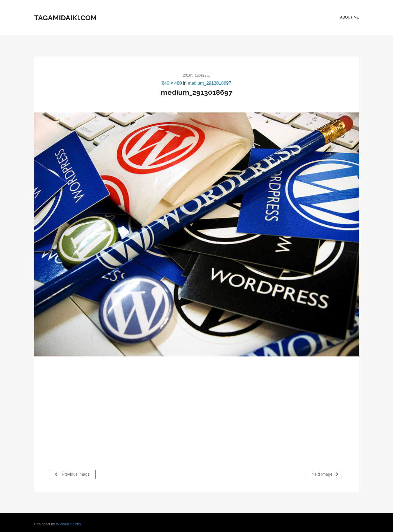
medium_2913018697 (210, 83)
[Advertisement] (98, 407)
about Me (350, 17)
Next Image (325, 474)
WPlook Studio (69, 523)
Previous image (72, 474)
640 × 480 (172, 83)
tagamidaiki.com (65, 18)
